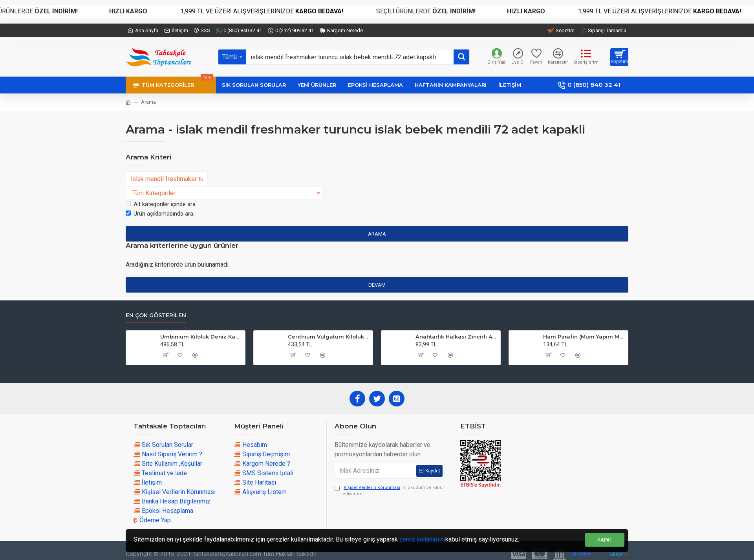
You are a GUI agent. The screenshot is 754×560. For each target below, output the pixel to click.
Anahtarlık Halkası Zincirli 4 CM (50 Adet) (457, 337)
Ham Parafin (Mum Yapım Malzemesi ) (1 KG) (584, 337)
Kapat (605, 540)
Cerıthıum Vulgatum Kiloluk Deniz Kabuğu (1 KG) (329, 337)
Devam (377, 285)
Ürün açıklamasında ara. (160, 214)
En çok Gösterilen (156, 316)
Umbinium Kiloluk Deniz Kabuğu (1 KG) (201, 337)
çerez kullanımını (422, 539)
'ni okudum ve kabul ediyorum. (389, 491)
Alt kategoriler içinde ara (161, 204)
